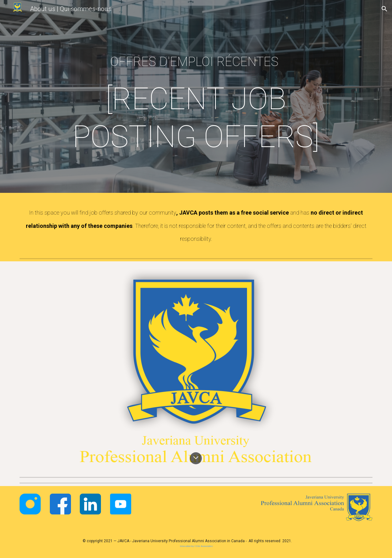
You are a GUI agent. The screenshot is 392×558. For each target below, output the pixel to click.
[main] (196, 98)
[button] (384, 9)
